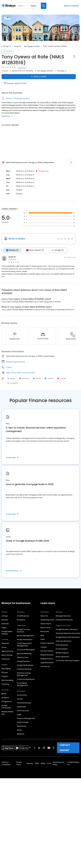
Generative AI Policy (58, 763)
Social (4, 647)
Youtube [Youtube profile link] (62, 378)
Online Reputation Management (24, 645)
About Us (44, 616)
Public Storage (23, 722)
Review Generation (25, 639)
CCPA (49, 763)
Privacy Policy (19, 763)
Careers (44, 647)
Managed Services (63, 616)
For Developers (62, 649)
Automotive (22, 695)
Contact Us (45, 666)
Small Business (23, 616)
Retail (19, 730)
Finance (18, 46)
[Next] (74, 336)
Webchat (5, 643)
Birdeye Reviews (47, 655)
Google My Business (25, 665)
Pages (4, 628)
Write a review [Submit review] (39, 77)
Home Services (23, 711)
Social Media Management (23, 684)
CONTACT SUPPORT (65, 748)
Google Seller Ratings (7, 633)
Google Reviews (23, 661)
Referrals (5, 624)
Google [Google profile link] (11, 378)
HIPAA (43, 763)
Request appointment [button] (15, 362)
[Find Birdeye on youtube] (49, 748)
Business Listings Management (24, 674)
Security (30, 763)
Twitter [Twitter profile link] (37, 378)
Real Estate (22, 726)
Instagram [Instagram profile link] (13, 383)
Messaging (6, 669)
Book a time (45, 628)
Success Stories (47, 651)
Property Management (26, 718)
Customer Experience (26, 679)
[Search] (44, 6)
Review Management (26, 636)
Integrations (7, 701)
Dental (20, 699)
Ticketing (5, 684)
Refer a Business (62, 657)
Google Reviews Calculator (67, 629)
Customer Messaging (26, 650)
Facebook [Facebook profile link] (24, 378)
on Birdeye (12, 259)
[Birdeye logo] (9, 6)
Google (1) (57, 250)
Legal (19, 714)
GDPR (37, 763)
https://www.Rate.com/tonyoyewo (21, 373)
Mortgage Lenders (32, 46)
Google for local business (23, 631)
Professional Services (64, 620)
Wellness (21, 734)
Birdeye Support (62, 653)
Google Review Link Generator (68, 637)
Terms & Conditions (6, 763)
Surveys (5, 672)
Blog (42, 635)
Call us (9, 367)
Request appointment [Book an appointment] (15, 83)
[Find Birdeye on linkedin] (39, 748)
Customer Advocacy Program (68, 661)
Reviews (5, 620)
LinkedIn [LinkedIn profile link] (49, 378)
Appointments (8, 651)
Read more (7, 116)
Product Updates (47, 643)
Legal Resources (47, 663)
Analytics (5, 698)
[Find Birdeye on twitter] (35, 748)
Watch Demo (46, 624)
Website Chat (23, 657)
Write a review (71, 6)
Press (43, 639)
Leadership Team (47, 620)
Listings (5, 616)
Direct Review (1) (35, 250)
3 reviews (21, 67)
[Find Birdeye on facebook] (30, 748)
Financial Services (24, 703)
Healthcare (21, 707)
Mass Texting (7, 655)
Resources (45, 631)
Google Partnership (6, 707)
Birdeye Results (47, 659)
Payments (6, 659)
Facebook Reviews (24, 669)
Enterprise (21, 620)
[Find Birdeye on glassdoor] (54, 748)
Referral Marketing (24, 653)
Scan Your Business (64, 641)
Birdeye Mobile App (7, 713)
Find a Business (62, 645)
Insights (5, 676)
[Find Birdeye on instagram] (44, 748)
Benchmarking (7, 680)
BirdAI (4, 694)
